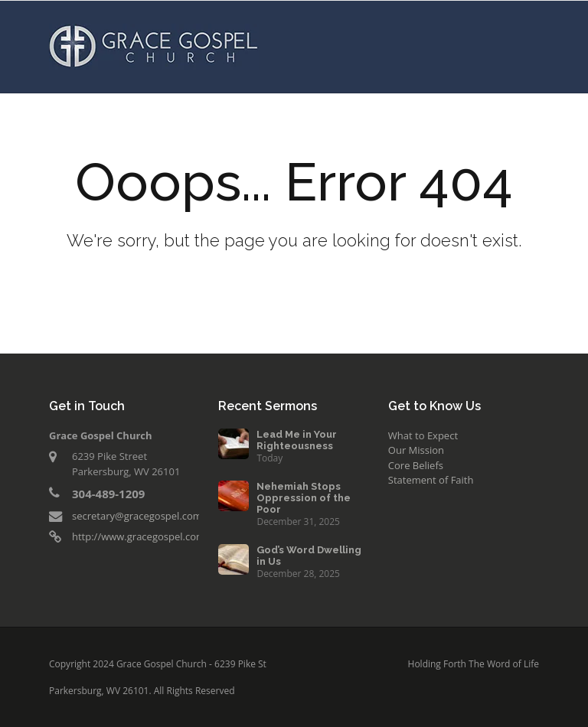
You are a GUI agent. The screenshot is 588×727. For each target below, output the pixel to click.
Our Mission (416, 450)
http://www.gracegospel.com (139, 536)
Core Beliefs (416, 465)
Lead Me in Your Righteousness (297, 440)
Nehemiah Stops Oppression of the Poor (304, 498)
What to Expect (423, 435)
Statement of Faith (431, 480)
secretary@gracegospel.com (137, 516)
